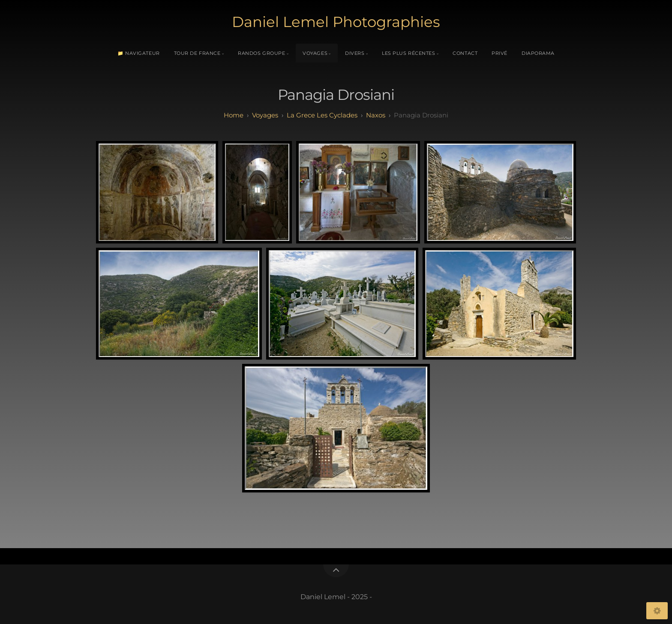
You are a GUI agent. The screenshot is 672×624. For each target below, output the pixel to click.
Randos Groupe (261, 53)
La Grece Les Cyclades (322, 115)
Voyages (315, 53)
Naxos (376, 115)
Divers (355, 53)
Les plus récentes (408, 53)
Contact (465, 53)
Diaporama (538, 53)
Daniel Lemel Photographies (336, 22)
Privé (499, 53)
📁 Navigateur (139, 53)
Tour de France (197, 53)
